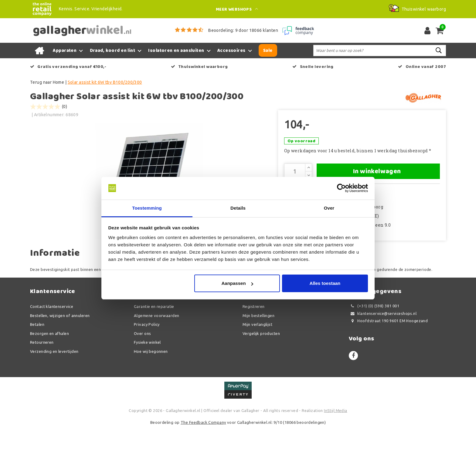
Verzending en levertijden (54, 400)
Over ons (142, 382)
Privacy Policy (147, 373)
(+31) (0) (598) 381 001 (374, 355)
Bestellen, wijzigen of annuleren (60, 364)
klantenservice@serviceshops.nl (383, 362)
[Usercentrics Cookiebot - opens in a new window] (341, 188)
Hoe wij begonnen (151, 400)
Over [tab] (329, 208)
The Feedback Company (203, 471)
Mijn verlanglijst (257, 373)
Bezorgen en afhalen (49, 382)
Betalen (37, 373)
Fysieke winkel (147, 391)
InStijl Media (335, 459)
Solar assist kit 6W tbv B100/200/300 (105, 82)
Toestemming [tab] (147, 208)
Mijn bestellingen (258, 364)
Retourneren (42, 391)
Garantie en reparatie (154, 356)
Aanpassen (237, 284)
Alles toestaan (325, 284)
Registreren (254, 356)
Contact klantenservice (52, 356)
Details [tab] (238, 208)
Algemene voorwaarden (156, 364)
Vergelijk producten (261, 382)
